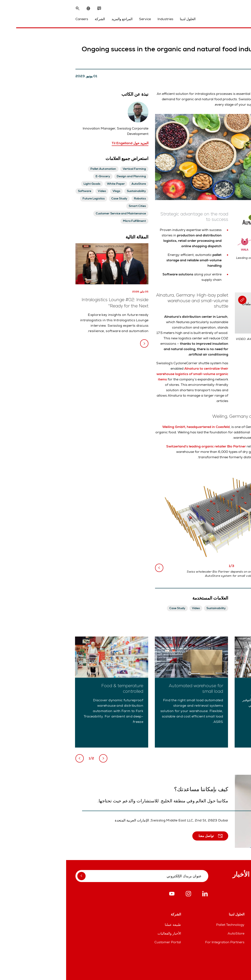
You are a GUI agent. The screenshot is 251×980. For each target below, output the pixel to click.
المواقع (237, 925)
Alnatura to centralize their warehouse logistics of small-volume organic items (126, 374)
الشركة (34, 19)
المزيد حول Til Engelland (64, 143)
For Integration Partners (159, 942)
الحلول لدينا (122, 19)
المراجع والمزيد (56, 19)
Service (79, 19)
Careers (16, 19)
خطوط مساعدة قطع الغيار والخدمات (216, 933)
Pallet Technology (164, 925)
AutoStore (170, 933)
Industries (99, 19)
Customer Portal (102, 942)
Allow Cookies (205, 320)
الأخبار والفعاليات (103, 933)
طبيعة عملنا (107, 925)
